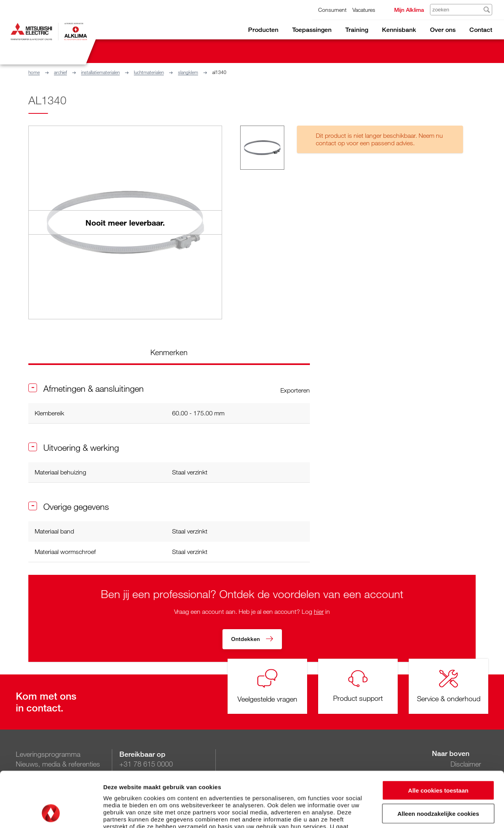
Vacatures (364, 10)
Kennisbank (399, 30)
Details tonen (425, 812)
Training (357, 30)
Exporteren (295, 390)
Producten (263, 30)
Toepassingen (312, 30)
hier (319, 611)
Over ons (443, 30)
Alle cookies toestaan (438, 738)
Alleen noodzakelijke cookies (438, 762)
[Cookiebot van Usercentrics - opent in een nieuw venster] (51, 813)
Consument (332, 10)
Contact (481, 30)
